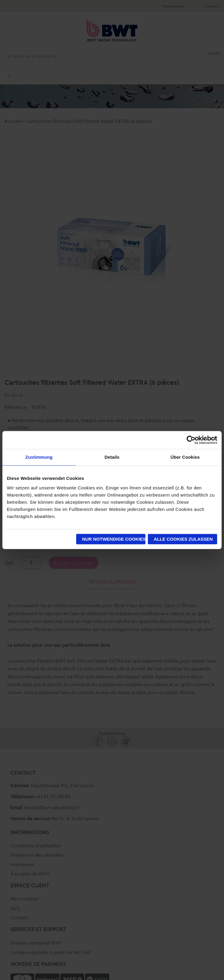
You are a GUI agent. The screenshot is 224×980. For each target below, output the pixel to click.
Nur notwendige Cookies (114, 539)
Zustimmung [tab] (39, 457)
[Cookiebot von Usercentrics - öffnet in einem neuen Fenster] (191, 440)
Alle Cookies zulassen (183, 539)
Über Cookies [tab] (185, 457)
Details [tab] (112, 457)
